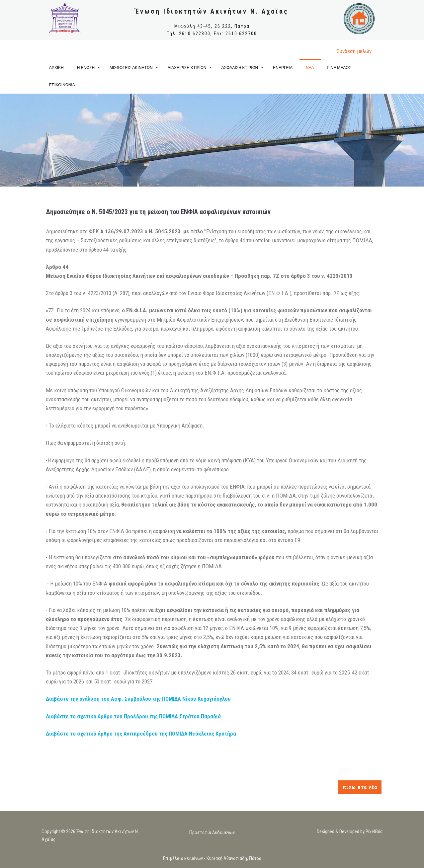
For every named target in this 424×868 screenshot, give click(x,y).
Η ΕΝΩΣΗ (86, 68)
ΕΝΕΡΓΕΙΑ (283, 68)
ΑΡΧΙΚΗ (56, 68)
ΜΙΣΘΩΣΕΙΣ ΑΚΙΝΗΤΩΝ (131, 68)
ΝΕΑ (310, 68)
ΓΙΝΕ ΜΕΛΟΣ (339, 68)
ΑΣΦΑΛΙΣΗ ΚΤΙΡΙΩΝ (240, 68)
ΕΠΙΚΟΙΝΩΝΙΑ (62, 85)
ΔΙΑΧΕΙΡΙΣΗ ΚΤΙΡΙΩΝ (187, 68)
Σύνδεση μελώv (354, 51)
